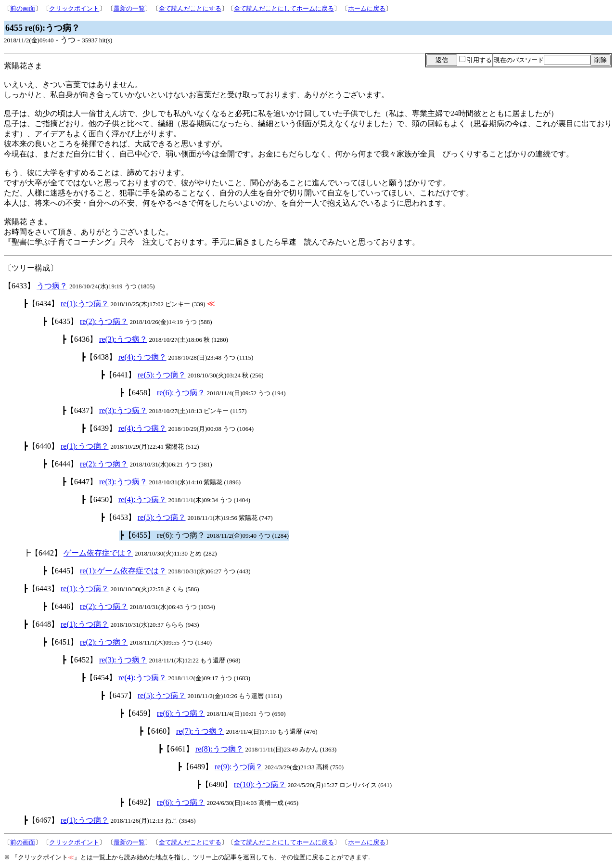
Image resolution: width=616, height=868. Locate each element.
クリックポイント (74, 8)
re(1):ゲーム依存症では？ (123, 571)
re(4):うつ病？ (142, 357)
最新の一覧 (129, 8)
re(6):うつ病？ (181, 393)
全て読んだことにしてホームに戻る (284, 8)
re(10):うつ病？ (260, 784)
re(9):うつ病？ (239, 767)
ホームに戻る (367, 8)
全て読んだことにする (190, 8)
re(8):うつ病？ (219, 749)
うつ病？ (52, 286)
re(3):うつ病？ (123, 339)
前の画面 (23, 8)
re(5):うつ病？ (162, 375)
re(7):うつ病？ (200, 731)
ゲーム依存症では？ (98, 553)
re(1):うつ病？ (85, 304)
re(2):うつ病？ (104, 321)
